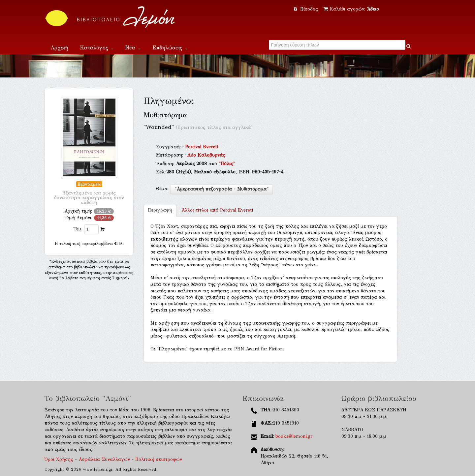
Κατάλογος (97, 48)
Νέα (133, 48)
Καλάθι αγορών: (351, 9)
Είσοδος (307, 9)
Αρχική (59, 48)
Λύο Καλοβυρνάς (206, 155)
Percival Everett (202, 147)
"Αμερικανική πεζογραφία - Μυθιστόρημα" (222, 189)
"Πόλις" (227, 164)
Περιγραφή (160, 210)
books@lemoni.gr (294, 436)
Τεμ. (78, 229)
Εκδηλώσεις (170, 48)
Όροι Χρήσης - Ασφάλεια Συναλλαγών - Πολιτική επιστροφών (113, 459)
